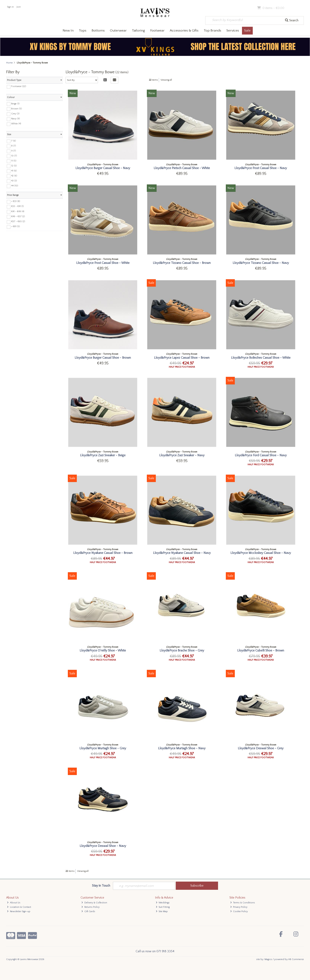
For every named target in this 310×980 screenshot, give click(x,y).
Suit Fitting (163, 907)
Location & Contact (19, 907)
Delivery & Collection (94, 903)
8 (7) (14, 146)
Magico (268, 959)
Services (233, 31)
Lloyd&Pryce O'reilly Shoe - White (103, 650)
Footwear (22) (19, 86)
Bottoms (98, 31)
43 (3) (14, 181)
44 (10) (15, 186)
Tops (83, 31)
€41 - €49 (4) (18, 211)
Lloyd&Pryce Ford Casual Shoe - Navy (261, 455)
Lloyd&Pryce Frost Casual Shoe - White (103, 263)
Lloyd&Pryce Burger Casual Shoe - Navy (103, 168)
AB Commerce (296, 959)
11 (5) (14, 161)
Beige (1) (15, 103)
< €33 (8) (16, 201)
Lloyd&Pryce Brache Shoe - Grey (182, 650)
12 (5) (14, 166)
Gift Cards (88, 911)
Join (19, 7)
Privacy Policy (239, 907)
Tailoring (138, 31)
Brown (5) (17, 108)
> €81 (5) (16, 226)
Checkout (295, 8)
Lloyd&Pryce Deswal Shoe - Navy (103, 846)
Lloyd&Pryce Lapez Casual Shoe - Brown (182, 358)
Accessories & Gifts (184, 31)
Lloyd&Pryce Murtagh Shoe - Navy (182, 748)
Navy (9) (16, 119)
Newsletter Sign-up (19, 911)
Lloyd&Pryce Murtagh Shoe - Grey (103, 748)
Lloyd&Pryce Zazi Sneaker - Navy (182, 455)
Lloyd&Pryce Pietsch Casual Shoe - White (182, 168)
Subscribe (197, 886)
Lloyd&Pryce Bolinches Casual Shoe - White (261, 358)
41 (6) (14, 171)
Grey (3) (15, 114)
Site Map (162, 911)
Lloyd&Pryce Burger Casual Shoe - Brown (103, 358)
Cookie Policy (239, 911)
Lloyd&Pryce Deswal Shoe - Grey (261, 748)
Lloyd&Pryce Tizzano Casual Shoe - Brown (182, 263)
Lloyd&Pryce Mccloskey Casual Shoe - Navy (261, 553)
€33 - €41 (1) (17, 206)
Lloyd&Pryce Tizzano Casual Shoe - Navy (261, 263)
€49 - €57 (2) (18, 216)
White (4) (16, 124)
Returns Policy (90, 907)
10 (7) (14, 156)
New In (68, 31)
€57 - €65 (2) (18, 221)
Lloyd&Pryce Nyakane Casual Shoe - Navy (182, 553)
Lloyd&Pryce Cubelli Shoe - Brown (261, 650)
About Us (14, 903)
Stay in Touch (101, 886)
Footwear (157, 31)
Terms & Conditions (243, 903)
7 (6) (14, 141)
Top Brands (212, 31)
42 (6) (14, 176)
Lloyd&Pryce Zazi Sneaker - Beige (103, 455)
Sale (247, 31)
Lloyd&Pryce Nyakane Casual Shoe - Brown (103, 553)
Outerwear (118, 31)
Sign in (10, 7)
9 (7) (14, 151)
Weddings (163, 903)
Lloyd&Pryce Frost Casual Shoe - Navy (261, 168)
